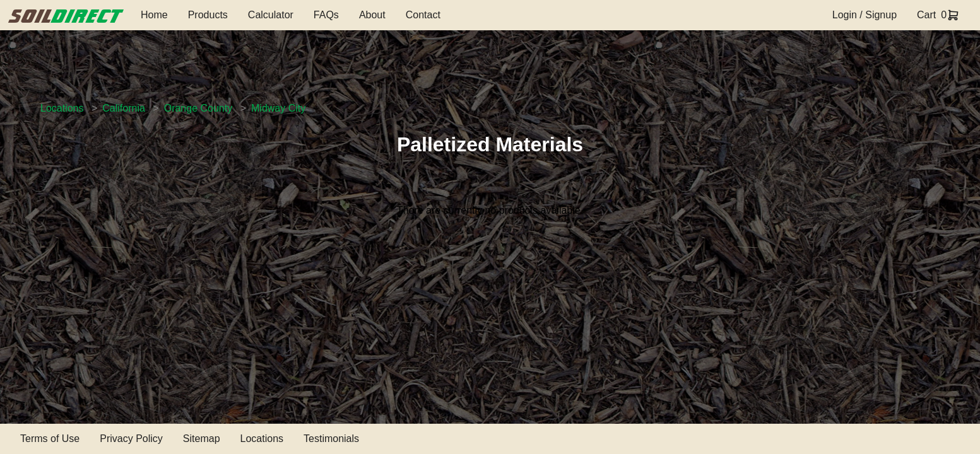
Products (208, 15)
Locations (62, 108)
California (124, 108)
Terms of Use (50, 439)
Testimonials (331, 439)
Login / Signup (865, 15)
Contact (423, 15)
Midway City (278, 108)
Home (154, 15)
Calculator (271, 15)
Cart (926, 15)
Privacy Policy (131, 439)
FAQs (326, 15)
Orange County (198, 108)
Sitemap (202, 439)
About (372, 15)
